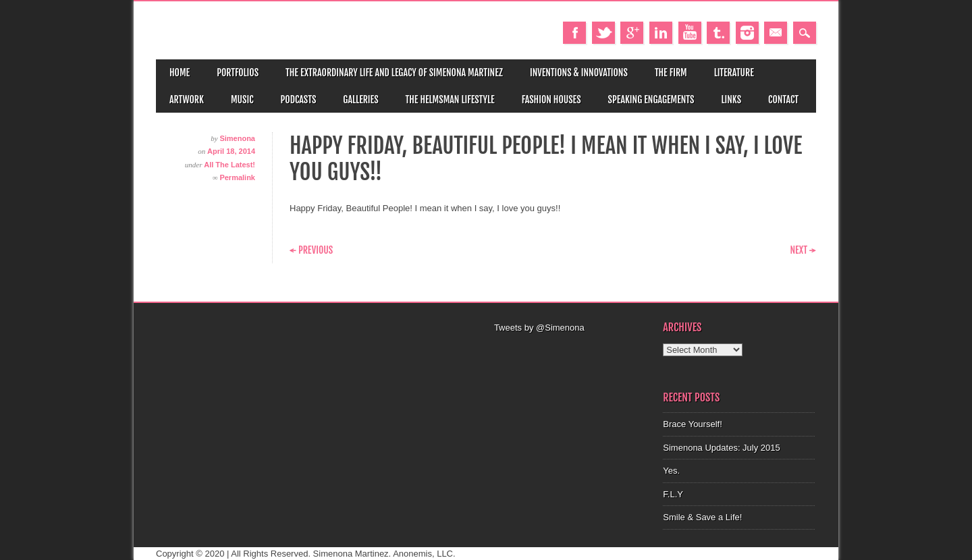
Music (242, 100)
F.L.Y (673, 494)
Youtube (690, 33)
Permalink (237, 177)
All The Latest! (230, 165)
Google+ (632, 33)
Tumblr (718, 33)
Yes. (671, 471)
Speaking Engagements (651, 100)
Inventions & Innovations (579, 73)
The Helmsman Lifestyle (450, 100)
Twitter (603, 33)
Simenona (237, 138)
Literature (734, 73)
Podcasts (299, 100)
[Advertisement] (570, 352)
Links (731, 100)
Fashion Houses (551, 100)
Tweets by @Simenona (539, 328)
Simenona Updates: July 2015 (721, 448)
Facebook (574, 33)
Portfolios (238, 73)
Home (180, 73)
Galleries (360, 100)
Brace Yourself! (692, 424)
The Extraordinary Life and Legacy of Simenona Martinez (394, 73)
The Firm (671, 73)
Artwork (187, 100)
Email (776, 33)
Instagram (747, 33)
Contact (783, 100)
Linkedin (661, 33)
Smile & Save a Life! (702, 517)
